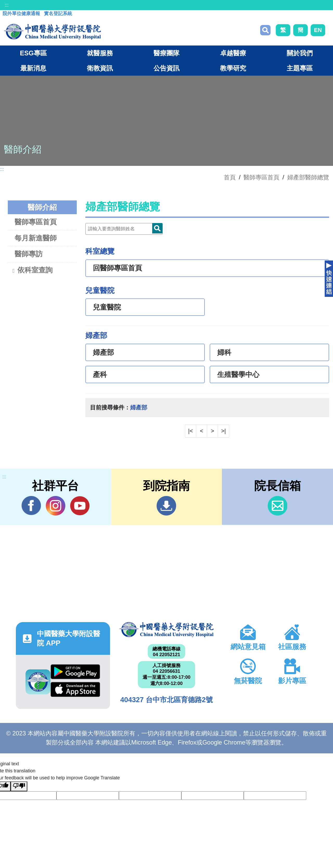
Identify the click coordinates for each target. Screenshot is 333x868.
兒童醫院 (107, 307)
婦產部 (103, 353)
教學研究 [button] (233, 68)
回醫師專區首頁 (117, 268)
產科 (100, 375)
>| (223, 431)
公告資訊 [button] (166, 68)
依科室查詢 (32, 271)
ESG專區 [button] (33, 53)
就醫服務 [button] (100, 53)
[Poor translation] (19, 786)
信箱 (277, 506)
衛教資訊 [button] (100, 68)
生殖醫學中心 (238, 375)
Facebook (31, 506)
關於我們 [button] (300, 53)
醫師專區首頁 (36, 222)
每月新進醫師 (36, 238)
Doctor (157, 228)
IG (56, 506)
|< (190, 431)
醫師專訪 (29, 254)
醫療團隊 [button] (166, 53)
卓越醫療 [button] (233, 53)
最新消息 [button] (33, 68)
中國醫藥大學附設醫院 (166, 630)
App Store (75, 689)
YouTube (80, 506)
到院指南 (166, 506)
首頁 (230, 177)
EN (318, 30)
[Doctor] (124, 229)
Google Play (75, 672)
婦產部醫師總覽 (308, 177)
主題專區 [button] (300, 68)
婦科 (224, 353)
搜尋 (265, 30)
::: (7, 5)
